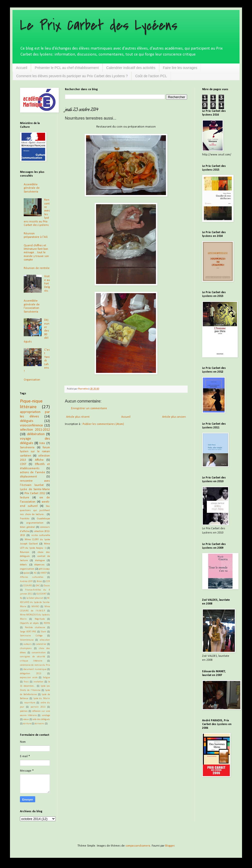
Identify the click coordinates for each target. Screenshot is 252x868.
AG (35, 573)
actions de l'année (33, 472)
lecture (25, 498)
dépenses (40, 565)
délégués (27, 421)
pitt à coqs (44, 569)
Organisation (32, 380)
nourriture (30, 703)
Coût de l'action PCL (151, 76)
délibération (36, 434)
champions (26, 648)
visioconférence (31, 426)
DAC (38, 586)
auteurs (28, 644)
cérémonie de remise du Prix (35, 665)
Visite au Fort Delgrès (47, 284)
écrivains (40, 724)
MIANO (35, 607)
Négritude (40, 619)
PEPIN (47, 623)
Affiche (39, 460)
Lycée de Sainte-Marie (35, 489)
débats (24, 565)
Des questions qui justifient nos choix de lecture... (35, 510)
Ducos (47, 586)
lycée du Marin (42, 699)
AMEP (44, 573)
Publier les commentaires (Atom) (103, 424)
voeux (26, 719)
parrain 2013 (38, 707)
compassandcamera (138, 846)
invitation (38, 682)
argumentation (35, 523)
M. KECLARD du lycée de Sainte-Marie (35, 602)
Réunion (25, 552)
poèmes (24, 711)
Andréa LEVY (26, 581)
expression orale (29, 678)
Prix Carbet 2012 (35, 493)
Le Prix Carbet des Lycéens (99, 26)
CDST (23, 464)
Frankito (25, 519)
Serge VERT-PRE (28, 632)
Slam (43, 632)
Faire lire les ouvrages (180, 68)
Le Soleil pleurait (35, 598)
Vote (42, 443)
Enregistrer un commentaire (89, 408)
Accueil (22, 68)
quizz (26, 573)
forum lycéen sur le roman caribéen (35, 452)
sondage (46, 715)
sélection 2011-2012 (35, 430)
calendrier (41, 644)
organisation (27, 569)
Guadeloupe (43, 519)
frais (26, 682)
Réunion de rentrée (37, 268)
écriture (27, 724)
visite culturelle (41, 535)
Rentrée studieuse (35, 628)
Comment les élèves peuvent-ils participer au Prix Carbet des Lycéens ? (72, 76)
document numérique (35, 669)
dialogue (40, 561)
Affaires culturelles (32, 577)
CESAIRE (28, 586)
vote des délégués (41, 719)
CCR (48, 581)
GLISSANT (42, 594)
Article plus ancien (174, 417)
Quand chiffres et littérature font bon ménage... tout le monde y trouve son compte (36, 253)
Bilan (39, 581)
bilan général (27, 527)
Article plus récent (78, 417)
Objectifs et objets (29, 623)
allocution (45, 640)
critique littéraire (31, 661)
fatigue (46, 678)
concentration (39, 653)
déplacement (28, 477)
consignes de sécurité (32, 657)
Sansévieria (27, 448)
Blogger (170, 846)
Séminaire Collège (31, 636)
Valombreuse (27, 640)
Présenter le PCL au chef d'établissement (67, 68)
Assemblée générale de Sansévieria (32, 188)
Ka (21, 598)
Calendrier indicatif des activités (131, 68)
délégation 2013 (31, 674)
